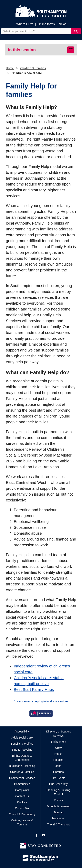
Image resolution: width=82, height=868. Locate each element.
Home (10, 68)
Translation (58, 818)
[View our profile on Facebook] (36, 835)
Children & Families (33, 68)
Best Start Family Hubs (34, 690)
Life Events (58, 778)
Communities (22, 784)
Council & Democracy (22, 814)
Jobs (58, 766)
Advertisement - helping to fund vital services (41, 701)
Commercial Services (22, 778)
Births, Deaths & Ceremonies (22, 758)
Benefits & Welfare (22, 744)
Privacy (58, 800)
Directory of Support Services (58, 734)
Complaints (22, 790)
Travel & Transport (58, 824)
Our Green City (58, 784)
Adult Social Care (22, 738)
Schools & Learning (58, 806)
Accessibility (22, 732)
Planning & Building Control (58, 792)
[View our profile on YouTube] (44, 835)
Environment (58, 742)
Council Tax (22, 808)
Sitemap (58, 812)
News (63, 24)
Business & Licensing (22, 766)
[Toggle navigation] (71, 50)
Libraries (58, 772)
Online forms (46, 24)
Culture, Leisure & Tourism (22, 822)
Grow (58, 748)
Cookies (22, 802)
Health (58, 754)
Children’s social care (27, 73)
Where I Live (25, 24)
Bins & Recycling (22, 750)
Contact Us (22, 796)
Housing (58, 760)
